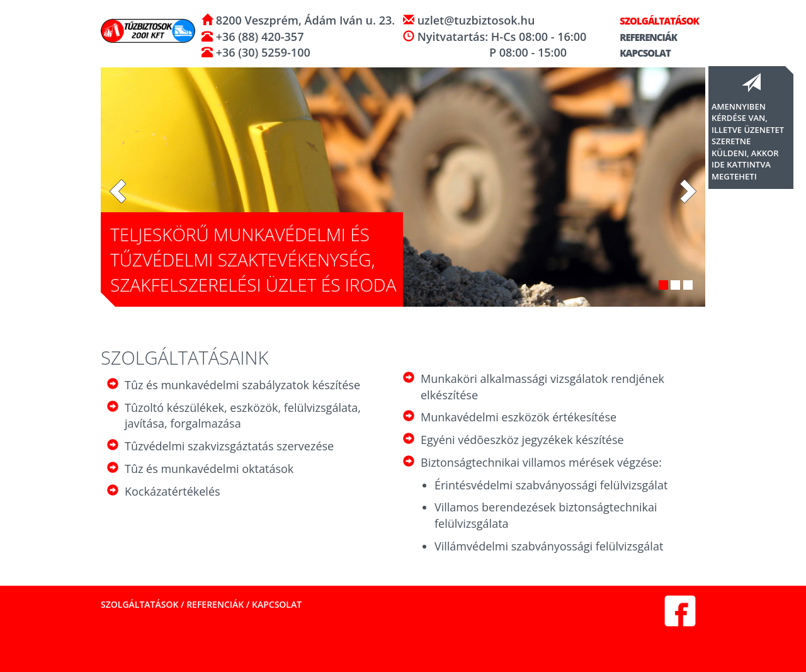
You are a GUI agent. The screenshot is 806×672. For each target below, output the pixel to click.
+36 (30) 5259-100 (262, 52)
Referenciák (643, 37)
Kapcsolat (639, 53)
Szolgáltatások (654, 21)
